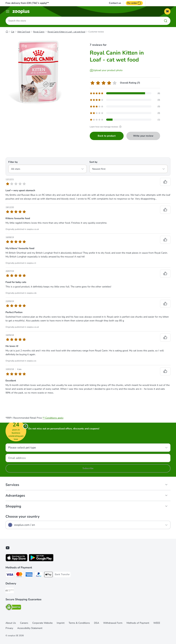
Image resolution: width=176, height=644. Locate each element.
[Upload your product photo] (106, 70)
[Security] (13, 608)
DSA (97, 623)
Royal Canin (39, 32)
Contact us (115, 3)
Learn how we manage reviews (106, 127)
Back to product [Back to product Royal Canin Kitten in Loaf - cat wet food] (107, 136)
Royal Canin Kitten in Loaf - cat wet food (66, 32)
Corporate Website (42, 623)
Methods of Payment (138, 623)
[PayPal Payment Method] (39, 575)
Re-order (134, 3)
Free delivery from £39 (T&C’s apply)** (27, 3)
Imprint (61, 623)
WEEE (157, 623)
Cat (13, 32)
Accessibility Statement (30, 628)
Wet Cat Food (24, 32)
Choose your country (23, 517)
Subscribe (88, 468)
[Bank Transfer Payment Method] (62, 574)
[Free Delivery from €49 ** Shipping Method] (10, 591)
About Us (11, 623)
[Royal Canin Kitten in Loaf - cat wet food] (38, 72)
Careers (24, 623)
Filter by (13, 162)
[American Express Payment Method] (29, 575)
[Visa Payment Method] (10, 575)
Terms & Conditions (79, 623)
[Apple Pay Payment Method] (48, 575)
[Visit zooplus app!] (17, 561)
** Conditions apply (53, 418)
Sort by (93, 162)
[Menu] (8, 11)
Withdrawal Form (113, 623)
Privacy (9, 628)
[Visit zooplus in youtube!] (8, 548)
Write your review (143, 136)
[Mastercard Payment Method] (19, 575)
